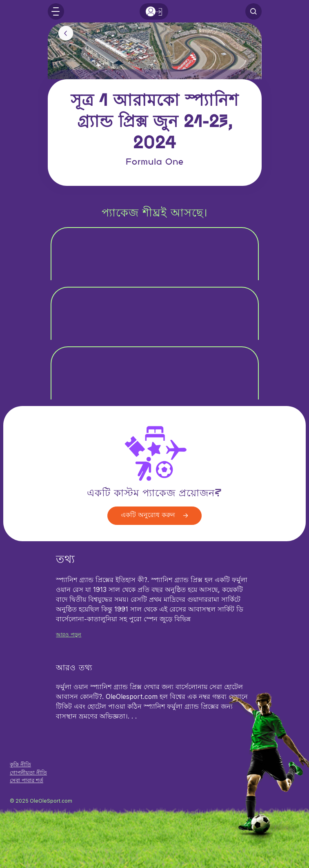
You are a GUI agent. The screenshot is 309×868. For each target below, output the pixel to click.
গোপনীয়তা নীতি (28, 773)
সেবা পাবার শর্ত (27, 780)
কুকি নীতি (20, 764)
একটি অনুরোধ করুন (154, 515)
